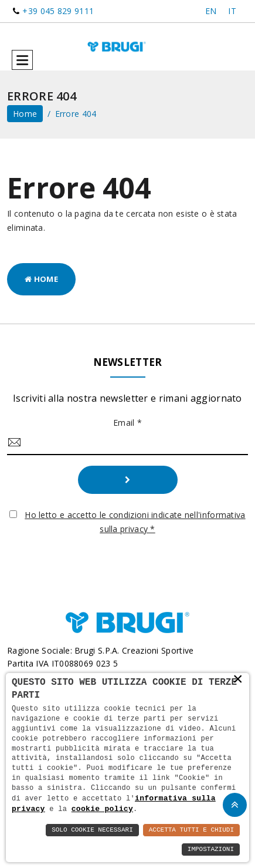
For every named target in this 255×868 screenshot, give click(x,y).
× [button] (238, 679)
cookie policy (102, 809)
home (25, 114)
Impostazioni (211, 850)
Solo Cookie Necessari (92, 830)
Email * (127, 423)
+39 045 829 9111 (58, 11)
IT (232, 11)
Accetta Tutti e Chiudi (191, 830)
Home (41, 279)
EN (211, 11)
